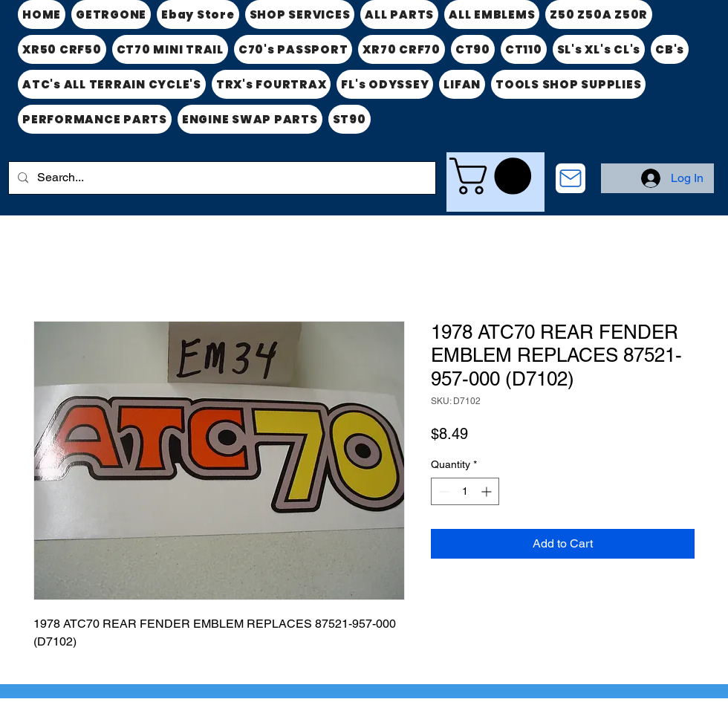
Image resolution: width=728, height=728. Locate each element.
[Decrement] (442, 491)
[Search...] (221, 178)
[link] (495, 176)
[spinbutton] (465, 491)
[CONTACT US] (571, 178)
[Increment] (488, 491)
